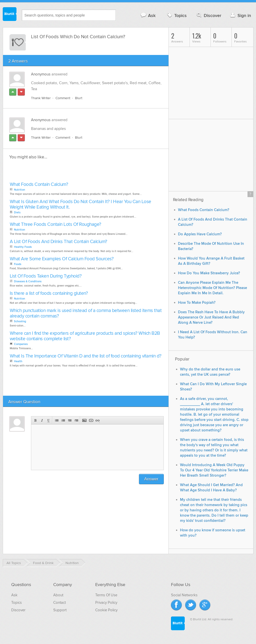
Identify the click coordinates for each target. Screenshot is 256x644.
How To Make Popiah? (197, 303)
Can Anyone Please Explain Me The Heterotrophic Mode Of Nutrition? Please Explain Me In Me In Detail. (212, 288)
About (58, 595)
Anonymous (41, 74)
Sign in (240, 15)
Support (60, 610)
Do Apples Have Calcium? (200, 234)
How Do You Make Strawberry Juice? (209, 273)
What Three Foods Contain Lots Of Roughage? (55, 224)
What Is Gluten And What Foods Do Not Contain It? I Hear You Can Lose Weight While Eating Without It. (80, 204)
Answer (151, 479)
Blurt (79, 98)
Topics (176, 15)
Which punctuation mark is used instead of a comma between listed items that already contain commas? (86, 313)
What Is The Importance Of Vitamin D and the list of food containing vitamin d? (86, 356)
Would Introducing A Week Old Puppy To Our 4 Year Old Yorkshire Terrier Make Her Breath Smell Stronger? (214, 470)
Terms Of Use (106, 595)
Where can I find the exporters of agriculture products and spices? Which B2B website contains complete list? (85, 336)
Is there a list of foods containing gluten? (49, 293)
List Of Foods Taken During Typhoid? (46, 276)
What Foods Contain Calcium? (39, 184)
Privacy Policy (106, 603)
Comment (63, 98)
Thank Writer (41, 98)
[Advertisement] (66, 172)
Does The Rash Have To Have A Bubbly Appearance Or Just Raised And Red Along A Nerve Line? (211, 317)
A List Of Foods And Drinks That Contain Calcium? (58, 242)
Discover (208, 15)
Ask (148, 15)
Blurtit (10, 15)
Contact (59, 603)
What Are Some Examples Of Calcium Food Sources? (62, 259)
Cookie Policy (106, 610)
